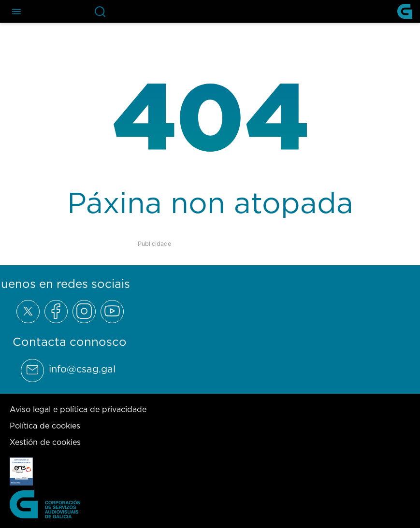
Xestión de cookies (45, 442)
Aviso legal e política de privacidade (78, 409)
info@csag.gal (82, 369)
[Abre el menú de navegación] (16, 11)
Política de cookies (45, 426)
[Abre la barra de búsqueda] (100, 11)
